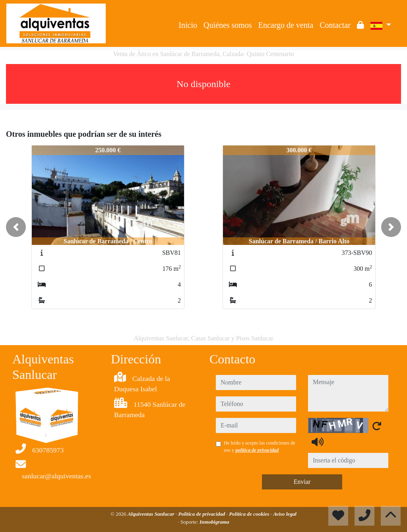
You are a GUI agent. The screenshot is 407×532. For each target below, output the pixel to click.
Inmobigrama (214, 522)
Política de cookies (250, 514)
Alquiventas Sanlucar (152, 514)
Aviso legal (285, 514)
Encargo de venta (286, 25)
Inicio (188, 25)
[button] (16, 227)
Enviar (302, 482)
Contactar (335, 25)
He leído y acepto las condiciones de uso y (260, 447)
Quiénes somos (228, 25)
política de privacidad (257, 450)
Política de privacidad (202, 514)
